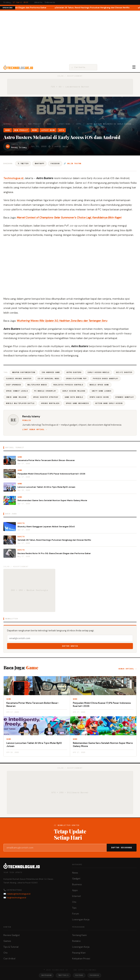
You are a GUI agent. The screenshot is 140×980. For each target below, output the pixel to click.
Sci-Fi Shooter (124, 372)
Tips (74, 908)
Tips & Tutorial (11, 947)
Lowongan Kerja (81, 920)
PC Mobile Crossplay (45, 391)
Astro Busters (74, 372)
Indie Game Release (16, 397)
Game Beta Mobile (74, 397)
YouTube (79, 975)
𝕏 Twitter (23, 164)
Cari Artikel (9, 959)
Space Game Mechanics (77, 403)
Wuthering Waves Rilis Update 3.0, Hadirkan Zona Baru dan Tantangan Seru (62, 321)
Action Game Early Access (109, 403)
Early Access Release (74, 391)
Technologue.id (13, 178)
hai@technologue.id (16, 898)
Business (77, 884)
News (49, 124)
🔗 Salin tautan (72, 164)
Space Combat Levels (17, 391)
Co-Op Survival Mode (48, 379)
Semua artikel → (127, 669)
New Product (35, 124)
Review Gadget (12, 935)
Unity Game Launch (102, 391)
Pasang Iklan (79, 953)
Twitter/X (63, 975)
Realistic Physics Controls (68, 385)
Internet (76, 896)
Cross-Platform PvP (76, 379)
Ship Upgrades (13, 385)
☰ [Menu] (134, 67)
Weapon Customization (24, 372)
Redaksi (76, 941)
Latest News (64, 124)
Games (7, 941)
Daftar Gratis (70, 646)
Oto (74, 902)
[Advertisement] (70, 36)
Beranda (8, 124)
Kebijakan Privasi (81, 959)
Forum (76, 914)
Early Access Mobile (98, 372)
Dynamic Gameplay (125, 397)
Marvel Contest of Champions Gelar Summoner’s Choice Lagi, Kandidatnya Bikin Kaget (69, 218)
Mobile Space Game (99, 385)
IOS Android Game (51, 372)
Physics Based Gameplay (105, 379)
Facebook (55, 164)
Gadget (76, 879)
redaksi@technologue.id (18, 894)
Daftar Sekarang (122, 848)
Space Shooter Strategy (46, 397)
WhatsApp (39, 164)
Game (20, 124)
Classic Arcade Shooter (19, 379)
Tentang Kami (79, 935)
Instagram (46, 975)
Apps (79, 124)
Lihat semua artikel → (35, 429)
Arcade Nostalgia (50, 403)
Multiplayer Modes (37, 385)
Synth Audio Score (99, 397)
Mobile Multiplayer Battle (20, 403)
